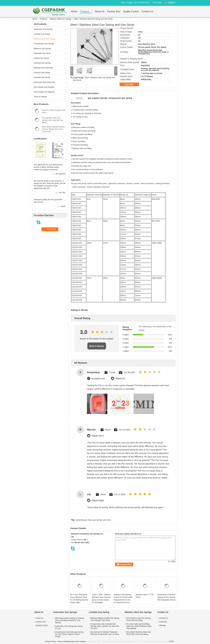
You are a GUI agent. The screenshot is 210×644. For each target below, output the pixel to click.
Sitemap (162, 625)
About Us (100, 12)
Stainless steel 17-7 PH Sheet (145, 596)
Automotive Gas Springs (43, 29)
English (173, 2)
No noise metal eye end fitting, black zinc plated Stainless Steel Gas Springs (139, 626)
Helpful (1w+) (98, 436)
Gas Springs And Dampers (44, 87)
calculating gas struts (84, 520)
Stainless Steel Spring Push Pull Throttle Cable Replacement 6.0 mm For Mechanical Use (123, 599)
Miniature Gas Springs (42, 49)
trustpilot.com (98, 379)
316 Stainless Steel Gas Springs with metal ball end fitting (52, 120)
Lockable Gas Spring (42, 34)
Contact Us (147, 12)
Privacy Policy (51, 642)
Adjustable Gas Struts (42, 53)
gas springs (97, 520)
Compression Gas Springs (44, 44)
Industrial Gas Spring (42, 77)
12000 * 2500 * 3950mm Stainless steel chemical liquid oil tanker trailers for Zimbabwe (101, 599)
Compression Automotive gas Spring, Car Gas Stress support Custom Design (69, 634)
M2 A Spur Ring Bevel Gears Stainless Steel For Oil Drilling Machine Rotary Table (79, 599)
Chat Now (157, 2)
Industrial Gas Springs (42, 63)
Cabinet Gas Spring (41, 58)
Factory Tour (114, 12)
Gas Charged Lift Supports (44, 92)
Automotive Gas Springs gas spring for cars (69, 627)
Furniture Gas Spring (42, 73)
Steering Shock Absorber (43, 68)
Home (74, 12)
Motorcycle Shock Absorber (44, 82)
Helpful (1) (120, 379)
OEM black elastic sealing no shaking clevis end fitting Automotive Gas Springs (69, 620)
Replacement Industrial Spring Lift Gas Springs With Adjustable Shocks (166, 597)
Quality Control (131, 12)
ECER (171, 642)
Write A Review (97, 346)
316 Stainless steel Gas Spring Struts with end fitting (138, 619)
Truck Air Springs (40, 97)
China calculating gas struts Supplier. (72, 642)
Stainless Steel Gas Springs (61, 19)
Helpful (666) (98, 501)
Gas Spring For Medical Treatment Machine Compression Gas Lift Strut (105, 633)
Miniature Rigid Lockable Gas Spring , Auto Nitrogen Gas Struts (105, 619)
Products (85, 12)
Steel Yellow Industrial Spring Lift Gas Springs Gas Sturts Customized (53, 129)
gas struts (107, 520)
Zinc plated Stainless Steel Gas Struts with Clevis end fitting (139, 633)
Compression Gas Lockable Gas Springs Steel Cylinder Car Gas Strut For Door (105, 626)
